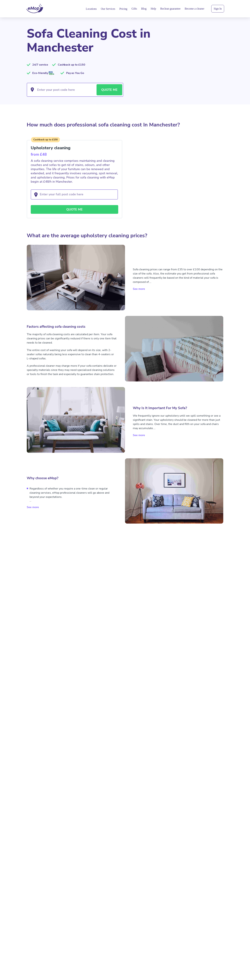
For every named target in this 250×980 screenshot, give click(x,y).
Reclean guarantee (170, 9)
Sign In (218, 9)
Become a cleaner (195, 9)
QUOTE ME (109, 90)
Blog (144, 9)
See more (139, 288)
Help (153, 9)
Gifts (134, 9)
